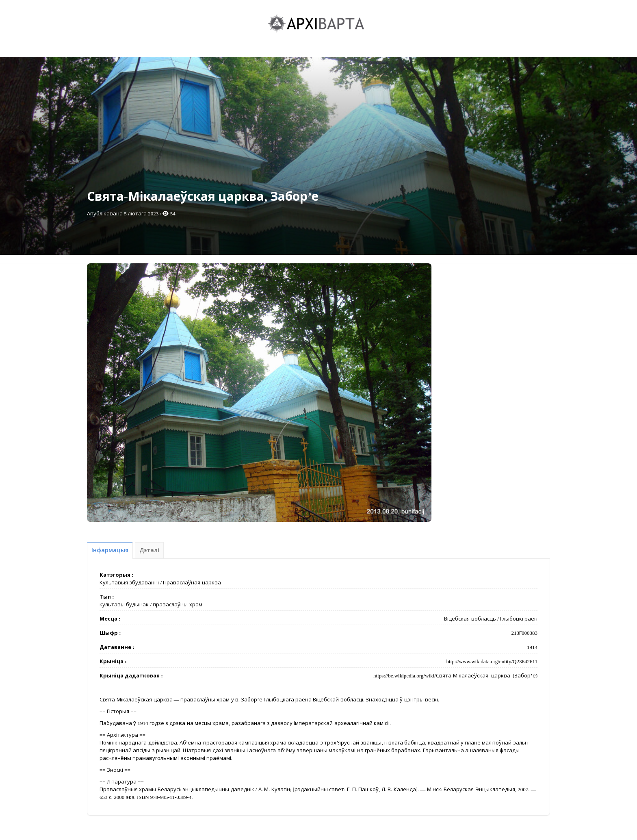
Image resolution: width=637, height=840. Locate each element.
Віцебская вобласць (470, 619)
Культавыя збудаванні (129, 583)
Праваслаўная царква (192, 583)
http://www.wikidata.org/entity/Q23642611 (492, 661)
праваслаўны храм (177, 604)
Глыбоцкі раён (519, 619)
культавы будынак (124, 604)
